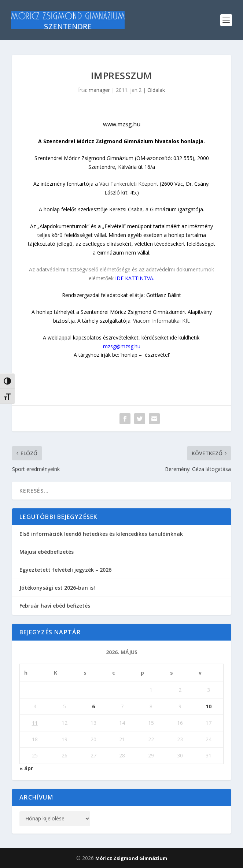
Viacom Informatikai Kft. (162, 321)
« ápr (26, 768)
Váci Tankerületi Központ (129, 184)
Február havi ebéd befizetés (55, 606)
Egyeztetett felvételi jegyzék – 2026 (65, 570)
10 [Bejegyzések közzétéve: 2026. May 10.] (209, 706)
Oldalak (156, 90)
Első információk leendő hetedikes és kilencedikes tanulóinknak (101, 534)
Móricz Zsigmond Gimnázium (131, 858)
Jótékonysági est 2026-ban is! (57, 588)
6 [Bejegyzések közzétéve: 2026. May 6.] (93, 706)
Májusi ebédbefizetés (47, 552)
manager (99, 90)
